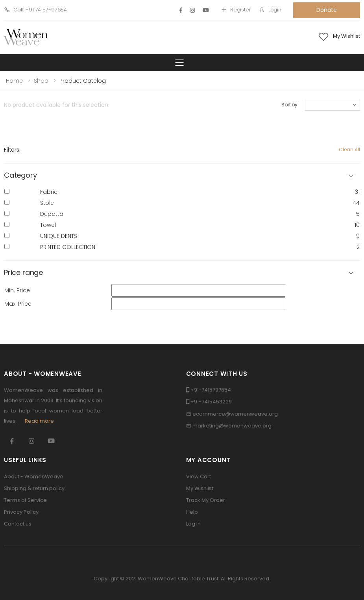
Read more (39, 421)
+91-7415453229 (211, 402)
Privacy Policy (21, 512)
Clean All (349, 150)
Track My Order (206, 500)
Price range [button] (23, 273)
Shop (41, 81)
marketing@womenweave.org (232, 426)
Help (192, 512)
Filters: (12, 150)
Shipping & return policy (34, 488)
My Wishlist (200, 488)
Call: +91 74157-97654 (35, 10)
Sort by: (290, 105)
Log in (193, 524)
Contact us (18, 524)
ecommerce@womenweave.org (235, 414)
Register (236, 10)
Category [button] (20, 176)
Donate (326, 10)
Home (14, 81)
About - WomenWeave (34, 476)
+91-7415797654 (211, 390)
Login (270, 10)
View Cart (199, 476)
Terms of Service (25, 500)
